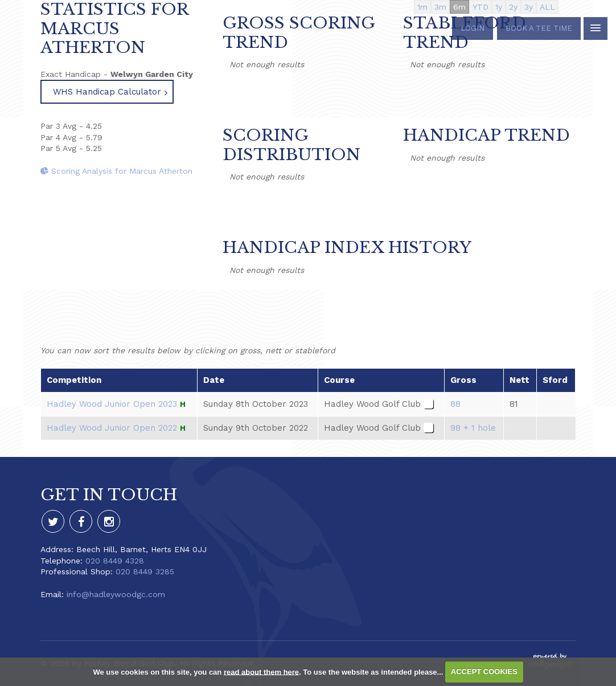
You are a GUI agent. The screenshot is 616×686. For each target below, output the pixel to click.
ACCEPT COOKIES (484, 671)
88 (455, 404)
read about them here (261, 671)
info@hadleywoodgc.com (116, 594)
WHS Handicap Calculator (107, 92)
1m (422, 7)
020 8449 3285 (145, 571)
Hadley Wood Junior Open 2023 (112, 404)
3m (440, 7)
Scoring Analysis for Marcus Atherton (116, 171)
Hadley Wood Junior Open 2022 (112, 428)
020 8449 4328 (115, 561)
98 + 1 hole (473, 428)
